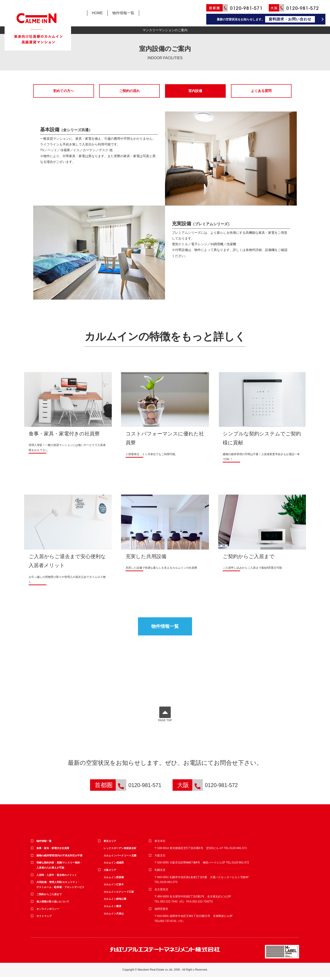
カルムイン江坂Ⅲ (115, 887)
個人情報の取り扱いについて (54, 904)
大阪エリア (110, 873)
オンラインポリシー (49, 912)
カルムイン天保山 (115, 916)
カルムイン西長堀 (115, 880)
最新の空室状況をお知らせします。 (266, 19)
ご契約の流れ (129, 91)
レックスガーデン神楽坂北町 (121, 851)
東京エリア (110, 844)
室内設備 (195, 91)
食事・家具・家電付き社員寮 (54, 851)
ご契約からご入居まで (50, 897)
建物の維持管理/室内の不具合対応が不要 (62, 858)
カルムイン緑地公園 (116, 902)
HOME (97, 13)
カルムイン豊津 (113, 909)
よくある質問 (261, 91)
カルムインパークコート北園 (121, 858)
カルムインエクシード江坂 (120, 894)
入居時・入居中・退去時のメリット (58, 878)
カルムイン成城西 (115, 865)
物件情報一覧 (123, 13)
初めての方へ (63, 91)
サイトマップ (45, 919)
